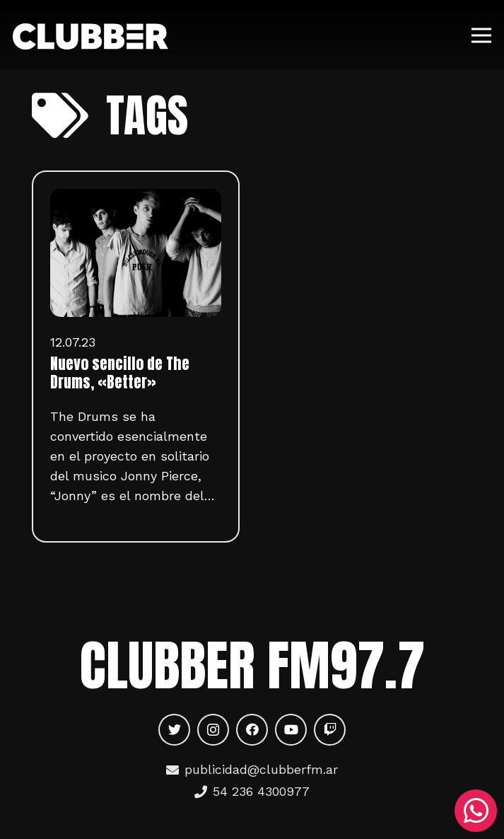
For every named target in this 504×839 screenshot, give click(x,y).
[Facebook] (252, 730)
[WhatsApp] (476, 811)
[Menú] (482, 35)
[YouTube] (291, 730)
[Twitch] (330, 730)
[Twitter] (174, 730)
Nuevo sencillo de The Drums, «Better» (120, 373)
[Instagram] (213, 730)
